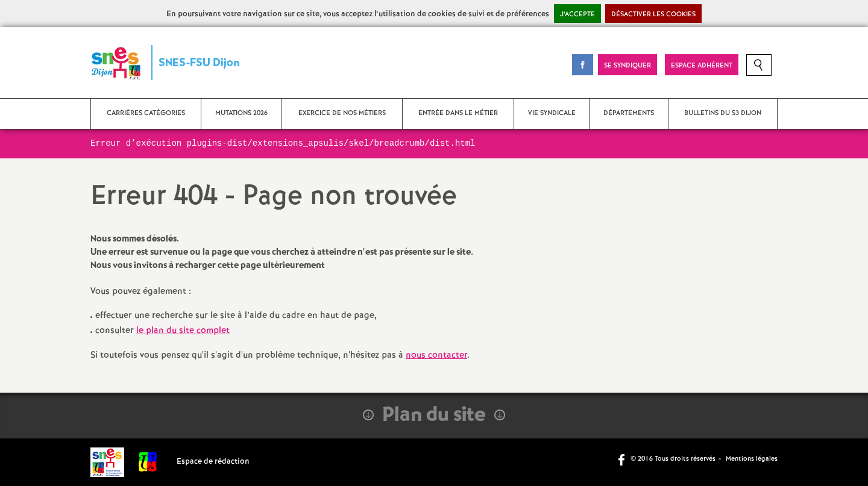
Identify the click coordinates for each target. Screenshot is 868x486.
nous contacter (436, 355)
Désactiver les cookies (653, 14)
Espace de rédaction (213, 462)
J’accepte (577, 14)
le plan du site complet (183, 331)
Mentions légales (752, 459)
